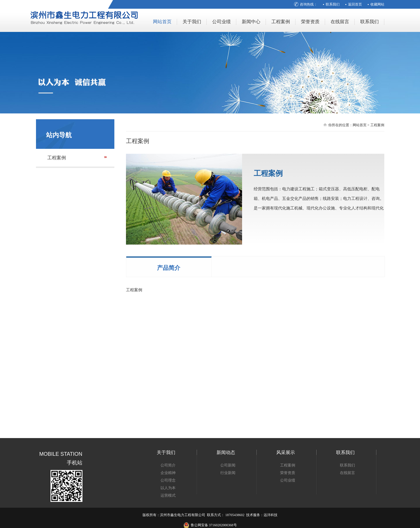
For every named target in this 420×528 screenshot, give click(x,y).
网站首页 (162, 22)
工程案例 (281, 22)
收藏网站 (377, 4)
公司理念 (168, 480)
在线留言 (340, 22)
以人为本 (168, 488)
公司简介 (168, 465)
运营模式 (168, 495)
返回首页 (355, 4)
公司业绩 (221, 22)
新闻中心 (251, 22)
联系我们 (333, 4)
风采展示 (286, 452)
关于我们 (192, 22)
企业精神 (168, 473)
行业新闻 (228, 473)
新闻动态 (226, 452)
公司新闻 (228, 465)
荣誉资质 (310, 22)
